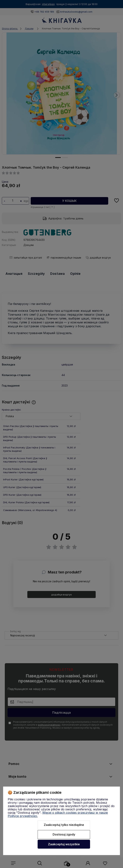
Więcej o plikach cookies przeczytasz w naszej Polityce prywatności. (58, 814)
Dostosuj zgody (64, 834)
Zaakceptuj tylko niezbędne (64, 825)
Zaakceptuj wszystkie (64, 844)
